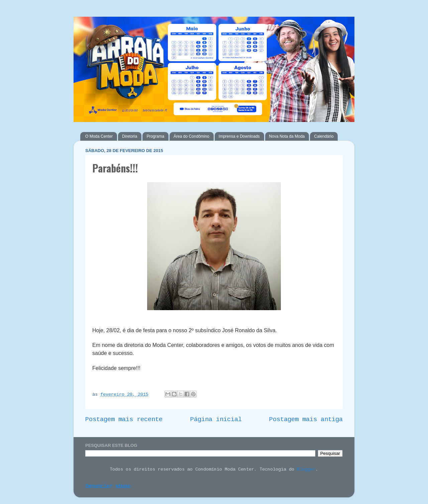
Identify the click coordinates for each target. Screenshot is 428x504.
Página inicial (216, 420)
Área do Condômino (191, 136)
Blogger (306, 470)
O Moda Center (99, 136)
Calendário (324, 136)
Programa (155, 136)
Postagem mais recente (124, 420)
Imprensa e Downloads (239, 136)
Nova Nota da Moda (287, 136)
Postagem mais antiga (306, 420)
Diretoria (130, 136)
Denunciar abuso (108, 487)
